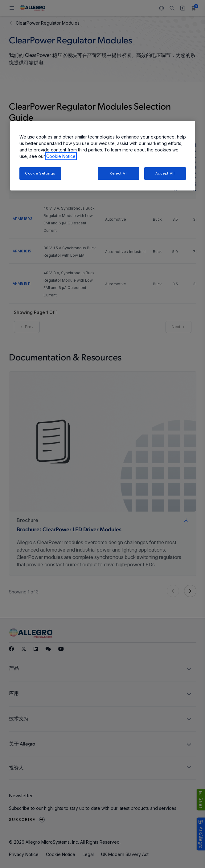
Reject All (119, 173)
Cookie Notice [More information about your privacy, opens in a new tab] (61, 156)
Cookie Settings (40, 173)
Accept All (165, 173)
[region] (103, 156)
